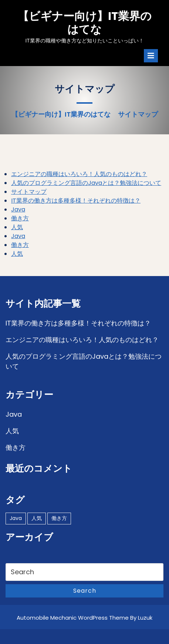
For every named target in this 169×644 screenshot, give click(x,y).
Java (18, 209)
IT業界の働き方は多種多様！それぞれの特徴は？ (76, 201)
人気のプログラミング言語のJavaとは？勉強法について (86, 183)
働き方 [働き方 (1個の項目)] (59, 518)
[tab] (151, 56)
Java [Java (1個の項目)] (16, 518)
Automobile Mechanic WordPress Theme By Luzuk (84, 618)
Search (85, 591)
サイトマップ (29, 192)
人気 (17, 227)
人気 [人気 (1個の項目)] (37, 518)
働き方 (20, 218)
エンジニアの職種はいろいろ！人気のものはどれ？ (79, 174)
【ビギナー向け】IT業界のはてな (85, 23)
